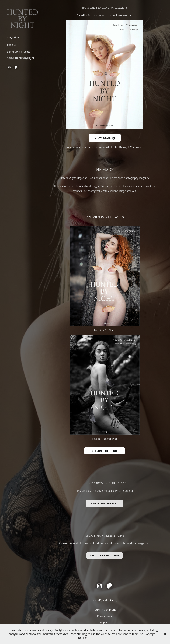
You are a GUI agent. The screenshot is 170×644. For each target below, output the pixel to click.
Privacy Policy (105, 616)
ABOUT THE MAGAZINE (105, 556)
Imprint (105, 622)
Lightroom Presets (18, 51)
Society (11, 44)
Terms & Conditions (105, 610)
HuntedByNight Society (105, 600)
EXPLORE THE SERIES (105, 451)
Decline (83, 638)
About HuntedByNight (20, 58)
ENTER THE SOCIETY (105, 503)
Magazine (13, 37)
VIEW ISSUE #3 (105, 138)
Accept (151, 634)
